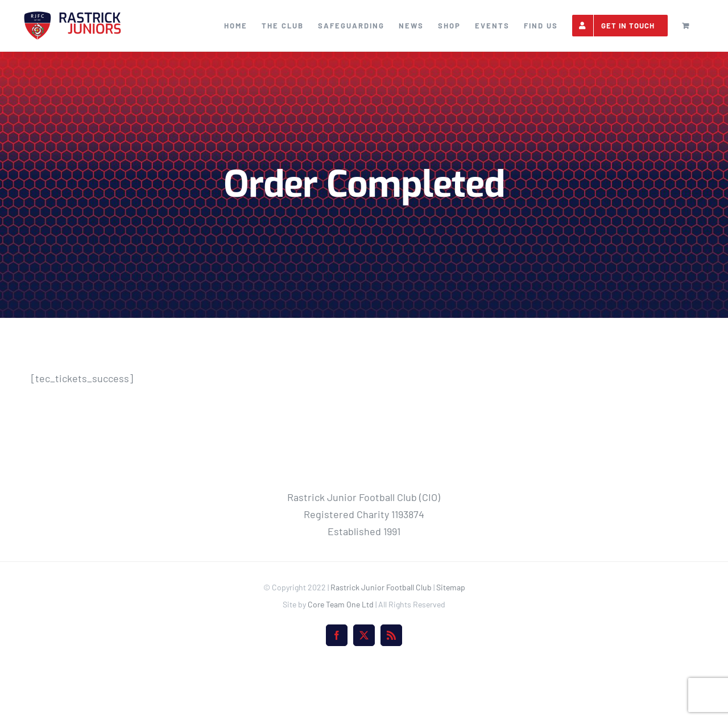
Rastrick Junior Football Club (381, 638)
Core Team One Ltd (341, 655)
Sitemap (451, 638)
